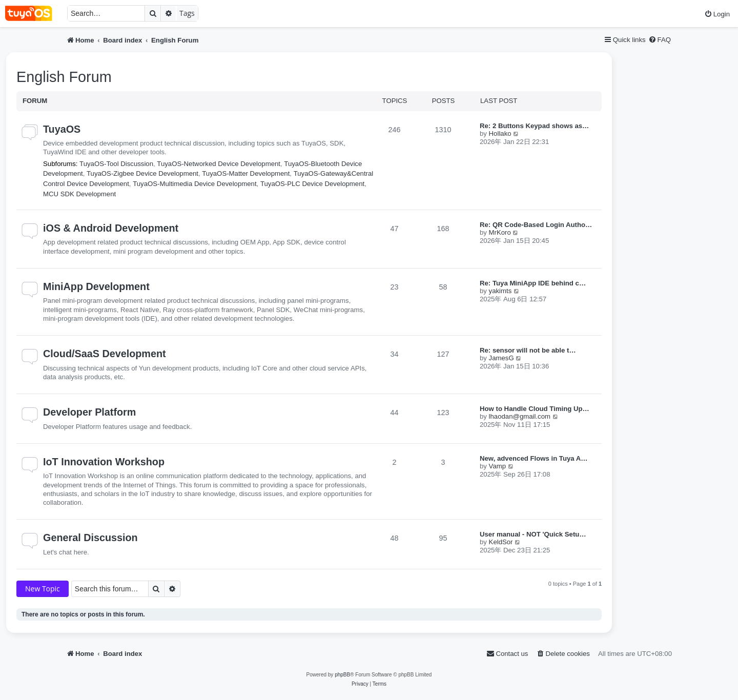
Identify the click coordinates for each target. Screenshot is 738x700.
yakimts (500, 291)
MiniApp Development (96, 286)
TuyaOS (62, 129)
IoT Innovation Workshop (104, 462)
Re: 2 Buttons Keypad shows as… (534, 126)
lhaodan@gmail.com (520, 416)
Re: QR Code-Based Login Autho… (536, 225)
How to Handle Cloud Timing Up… (535, 409)
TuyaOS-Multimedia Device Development (194, 184)
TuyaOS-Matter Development (246, 173)
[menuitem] (717, 14)
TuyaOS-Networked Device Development (219, 164)
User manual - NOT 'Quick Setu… (533, 534)
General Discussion (90, 538)
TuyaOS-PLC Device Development (312, 184)
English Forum (64, 77)
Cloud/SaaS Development (105, 354)
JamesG (501, 358)
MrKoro (500, 232)
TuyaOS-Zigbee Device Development (142, 173)
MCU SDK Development (79, 194)
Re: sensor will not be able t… (528, 350)
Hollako (500, 133)
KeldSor (501, 542)
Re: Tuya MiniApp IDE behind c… (533, 283)
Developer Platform (89, 412)
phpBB (342, 675)
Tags (187, 13)
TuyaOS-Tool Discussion (116, 164)
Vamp (497, 466)
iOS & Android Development (111, 228)
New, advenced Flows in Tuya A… (534, 458)
